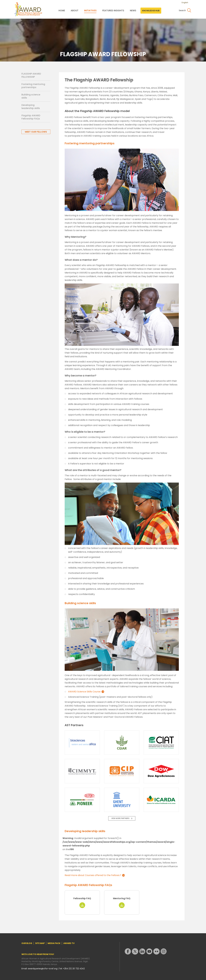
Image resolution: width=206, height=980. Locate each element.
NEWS (133, 11)
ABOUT (75, 11)
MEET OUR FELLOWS (36, 132)
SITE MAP (40, 943)
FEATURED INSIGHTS (113, 11)
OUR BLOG (27, 943)
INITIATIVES (90, 11)
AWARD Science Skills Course (84, 692)
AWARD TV (69, 943)
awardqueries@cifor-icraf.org (43, 969)
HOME (62, 11)
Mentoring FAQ (122, 899)
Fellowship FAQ (82, 899)
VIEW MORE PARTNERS (120, 818)
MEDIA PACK (54, 943)
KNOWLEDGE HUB (151, 11)
